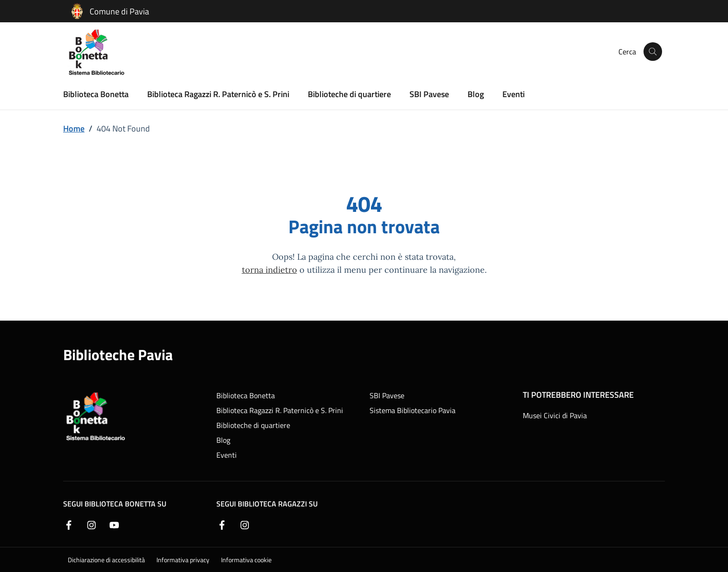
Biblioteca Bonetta (96, 94)
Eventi (513, 94)
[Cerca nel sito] (653, 52)
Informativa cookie (246, 560)
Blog (476, 94)
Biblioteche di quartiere (349, 94)
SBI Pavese (429, 94)
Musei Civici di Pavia (555, 415)
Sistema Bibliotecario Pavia (413, 410)
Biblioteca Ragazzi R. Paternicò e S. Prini (218, 94)
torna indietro (270, 269)
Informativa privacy (183, 560)
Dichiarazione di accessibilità (106, 560)
